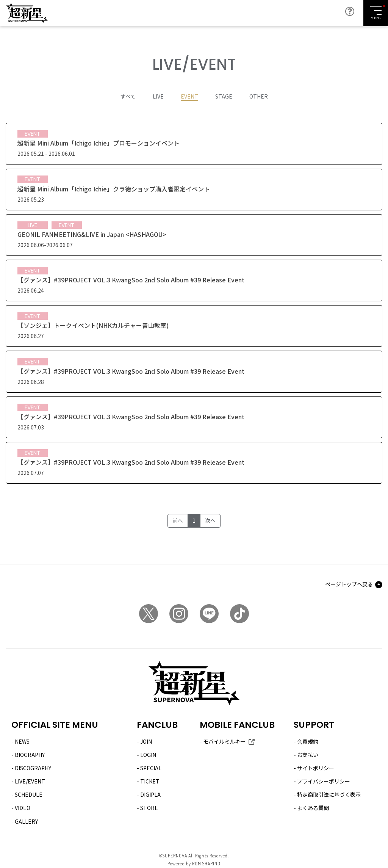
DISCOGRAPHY (33, 768)
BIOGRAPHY (30, 755)
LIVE (158, 96)
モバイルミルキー (224, 741)
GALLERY (26, 821)
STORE (149, 808)
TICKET (150, 781)
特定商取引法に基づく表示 (329, 795)
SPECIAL (151, 768)
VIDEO (23, 808)
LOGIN (148, 755)
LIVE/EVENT (30, 781)
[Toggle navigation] (376, 13)
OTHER (259, 96)
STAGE (224, 96)
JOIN (146, 741)
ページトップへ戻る (349, 584)
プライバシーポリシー (324, 781)
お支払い (308, 755)
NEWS (22, 741)
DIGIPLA (150, 795)
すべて (128, 96)
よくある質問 (313, 808)
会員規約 (308, 741)
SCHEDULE (29, 795)
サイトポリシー (316, 768)
